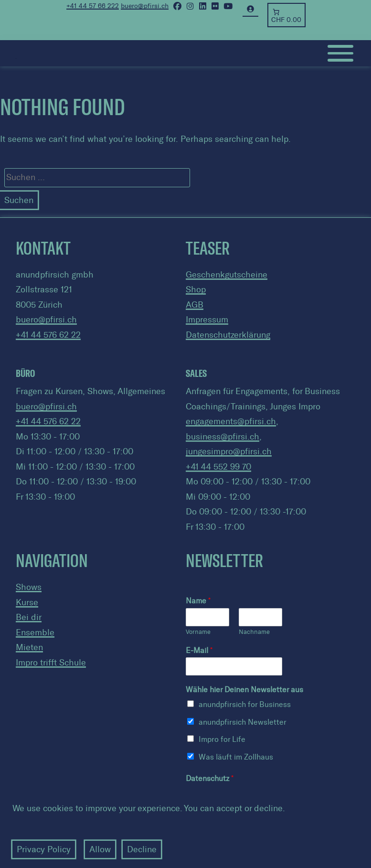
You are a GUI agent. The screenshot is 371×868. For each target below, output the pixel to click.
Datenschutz (210, 778)
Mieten (29, 647)
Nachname (254, 632)
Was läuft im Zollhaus (236, 757)
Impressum (207, 320)
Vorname (198, 632)
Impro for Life (222, 739)
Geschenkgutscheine (227, 275)
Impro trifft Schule (51, 663)
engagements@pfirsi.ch (231, 421)
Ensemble (35, 632)
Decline (142, 849)
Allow (100, 849)
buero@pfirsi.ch (46, 320)
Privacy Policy (44, 849)
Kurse (27, 602)
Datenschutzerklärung (228, 335)
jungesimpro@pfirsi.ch (229, 451)
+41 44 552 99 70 (218, 467)
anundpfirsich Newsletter (243, 722)
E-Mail (199, 650)
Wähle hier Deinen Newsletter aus (244, 690)
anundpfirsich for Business (245, 704)
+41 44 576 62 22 (48, 335)
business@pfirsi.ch (223, 437)
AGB (195, 305)
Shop (196, 289)
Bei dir (29, 617)
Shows (29, 587)
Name (198, 601)
